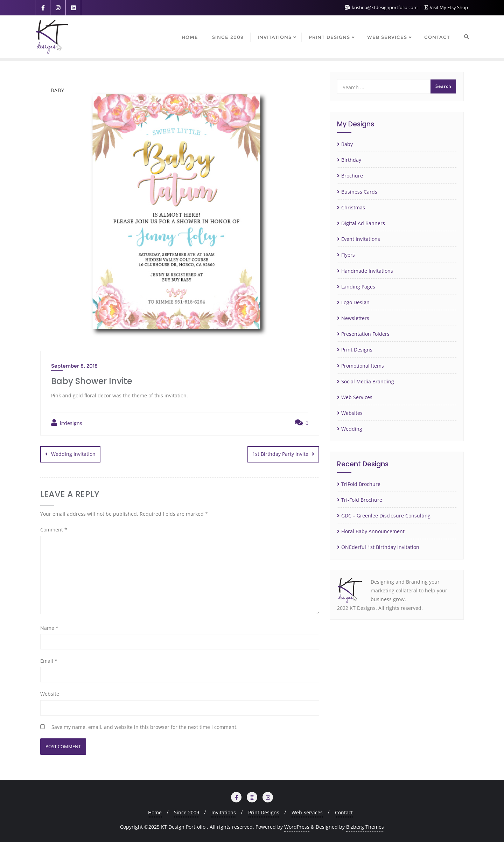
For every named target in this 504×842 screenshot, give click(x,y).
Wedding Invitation (73, 454)
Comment (54, 530)
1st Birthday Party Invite (280, 454)
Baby (347, 144)
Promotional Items (363, 366)
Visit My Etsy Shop (446, 7)
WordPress (297, 827)
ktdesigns (67, 423)
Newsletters (355, 318)
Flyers (348, 255)
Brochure (352, 176)
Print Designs (357, 350)
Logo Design (355, 302)
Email (49, 661)
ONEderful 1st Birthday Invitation (380, 547)
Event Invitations (361, 239)
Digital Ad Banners (363, 223)
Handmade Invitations (367, 271)
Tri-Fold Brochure (362, 500)
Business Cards (359, 192)
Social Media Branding (368, 381)
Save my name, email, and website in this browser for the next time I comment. (145, 727)
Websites (352, 413)
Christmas (353, 207)
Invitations (224, 812)
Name (49, 628)
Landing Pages (358, 287)
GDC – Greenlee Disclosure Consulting (386, 516)
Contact (344, 812)
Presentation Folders (365, 334)
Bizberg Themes (365, 827)
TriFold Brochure (361, 484)
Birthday (351, 160)
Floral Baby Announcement (373, 531)
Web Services (357, 397)
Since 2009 (187, 812)
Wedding (352, 429)
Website (50, 694)
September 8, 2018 (74, 366)
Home (155, 812)
